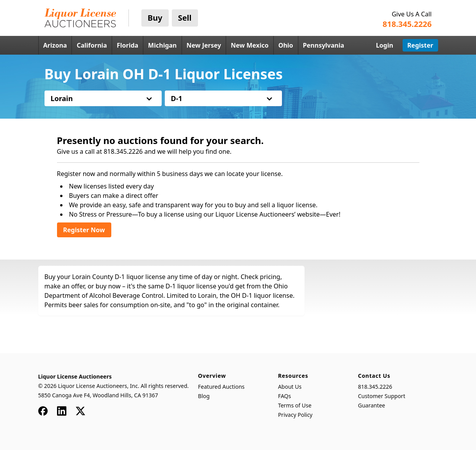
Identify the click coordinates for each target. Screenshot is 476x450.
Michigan (162, 45)
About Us (290, 387)
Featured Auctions (221, 387)
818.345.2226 (375, 387)
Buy (155, 18)
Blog (204, 396)
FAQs (284, 396)
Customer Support (382, 396)
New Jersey (204, 45)
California (92, 45)
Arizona (55, 45)
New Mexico (250, 45)
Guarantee (372, 405)
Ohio (286, 45)
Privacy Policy (295, 415)
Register (420, 45)
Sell (185, 18)
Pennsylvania (324, 45)
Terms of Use (295, 405)
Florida (127, 45)
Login (385, 45)
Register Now (84, 230)
